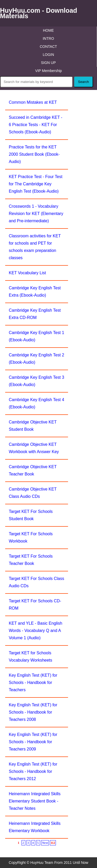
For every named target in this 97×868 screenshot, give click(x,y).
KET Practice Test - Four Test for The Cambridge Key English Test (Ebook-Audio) (36, 184)
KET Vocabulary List (27, 273)
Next (45, 843)
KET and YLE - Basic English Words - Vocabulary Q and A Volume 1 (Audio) (36, 631)
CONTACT (48, 47)
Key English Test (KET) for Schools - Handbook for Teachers (33, 683)
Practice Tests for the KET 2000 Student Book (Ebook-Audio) (34, 154)
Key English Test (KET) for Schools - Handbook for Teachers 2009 (33, 742)
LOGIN (48, 55)
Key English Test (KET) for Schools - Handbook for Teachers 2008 (33, 712)
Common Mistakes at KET (33, 102)
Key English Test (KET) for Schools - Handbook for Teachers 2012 (33, 771)
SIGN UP (48, 63)
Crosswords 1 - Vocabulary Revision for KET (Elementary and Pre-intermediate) (36, 214)
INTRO (48, 38)
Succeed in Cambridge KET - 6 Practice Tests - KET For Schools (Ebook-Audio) (36, 125)
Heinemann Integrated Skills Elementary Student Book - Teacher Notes (35, 801)
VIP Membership (48, 71)
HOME (48, 30)
